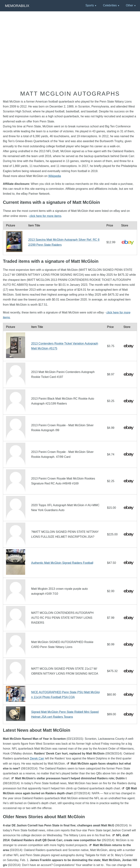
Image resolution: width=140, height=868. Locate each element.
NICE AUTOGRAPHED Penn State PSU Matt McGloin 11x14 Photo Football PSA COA (65, 695)
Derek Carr (37, 758)
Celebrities (110, 5)
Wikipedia (55, 176)
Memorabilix (17, 6)
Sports (90, 5)
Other (129, 5)
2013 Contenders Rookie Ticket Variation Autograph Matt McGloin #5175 (65, 346)
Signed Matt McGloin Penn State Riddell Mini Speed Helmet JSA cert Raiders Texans (65, 714)
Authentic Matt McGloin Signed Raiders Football (62, 563)
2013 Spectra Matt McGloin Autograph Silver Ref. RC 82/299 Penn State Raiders (64, 242)
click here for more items (45, 216)
